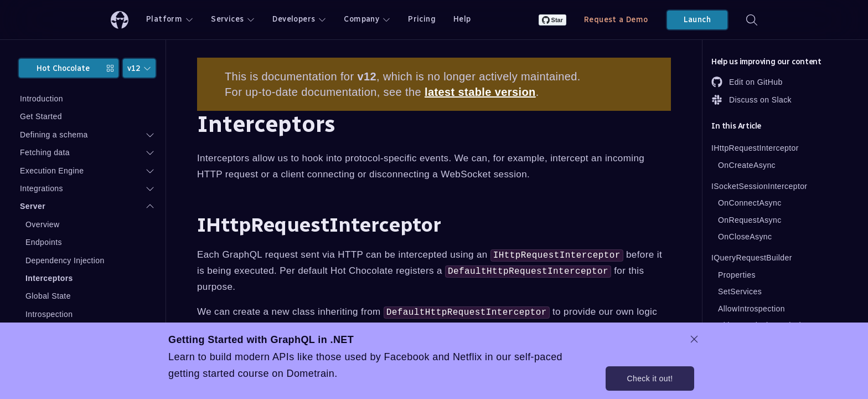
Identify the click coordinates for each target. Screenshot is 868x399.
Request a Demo (616, 20)
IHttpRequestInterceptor (755, 148)
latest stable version (480, 92)
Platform (170, 19)
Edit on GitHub (747, 82)
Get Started (41, 116)
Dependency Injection (65, 260)
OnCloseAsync (745, 237)
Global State (48, 296)
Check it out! (650, 378)
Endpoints (44, 242)
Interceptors (49, 278)
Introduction (42, 99)
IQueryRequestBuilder (752, 258)
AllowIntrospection (751, 309)
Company (367, 19)
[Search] (752, 20)
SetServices (740, 291)
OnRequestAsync (750, 220)
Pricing (422, 19)
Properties (737, 275)
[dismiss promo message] (694, 339)
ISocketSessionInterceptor (759, 186)
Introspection (49, 314)
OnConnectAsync (750, 203)
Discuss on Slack (751, 100)
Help (462, 19)
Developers (299, 19)
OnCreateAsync (747, 165)
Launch (697, 20)
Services (233, 19)
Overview (43, 224)
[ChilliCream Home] (120, 20)
